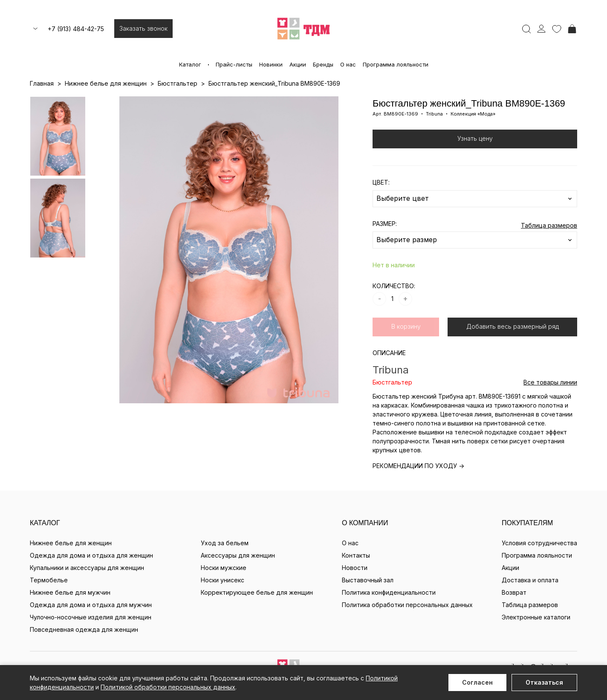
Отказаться (544, 682)
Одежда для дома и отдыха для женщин (91, 555)
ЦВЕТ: (381, 182)
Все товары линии (550, 382)
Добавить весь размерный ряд (513, 326)
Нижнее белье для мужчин (70, 592)
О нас (348, 64)
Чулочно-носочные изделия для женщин (91, 617)
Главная (42, 83)
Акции (298, 64)
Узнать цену (475, 138)
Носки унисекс (223, 580)
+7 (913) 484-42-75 (76, 29)
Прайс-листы (234, 64)
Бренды (323, 64)
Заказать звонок (143, 28)
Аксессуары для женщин (238, 555)
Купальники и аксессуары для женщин (87, 568)
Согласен (477, 682)
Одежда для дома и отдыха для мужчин (91, 605)
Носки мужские (224, 568)
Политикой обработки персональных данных (168, 687)
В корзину (406, 326)
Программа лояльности (396, 64)
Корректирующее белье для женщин (257, 592)
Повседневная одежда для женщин (84, 629)
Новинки (271, 64)
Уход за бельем (225, 543)
